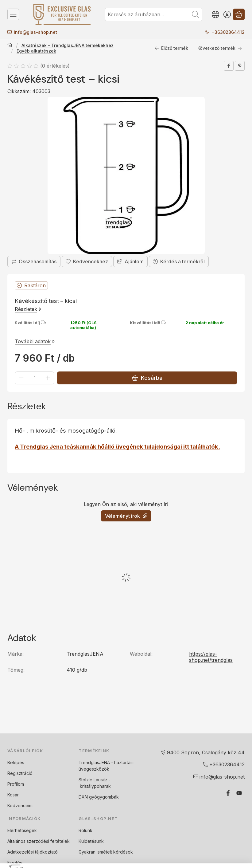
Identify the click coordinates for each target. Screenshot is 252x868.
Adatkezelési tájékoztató (33, 852)
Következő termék (220, 48)
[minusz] (21, 378)
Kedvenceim (20, 805)
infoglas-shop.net (35, 32)
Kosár (13, 795)
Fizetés (15, 863)
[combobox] (154, 14)
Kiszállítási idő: (148, 323)
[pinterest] (240, 66)
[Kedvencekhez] (87, 261)
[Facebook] (228, 793)
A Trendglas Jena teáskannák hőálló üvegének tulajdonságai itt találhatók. (117, 447)
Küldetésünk (91, 841)
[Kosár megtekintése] (239, 14)
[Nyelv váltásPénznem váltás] (215, 14)
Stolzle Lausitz (93, 780)
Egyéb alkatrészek (36, 51)
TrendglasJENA (94, 762)
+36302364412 (228, 32)
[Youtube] (239, 793)
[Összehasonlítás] (34, 261)
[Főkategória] (10, 45)
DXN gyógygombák (99, 797)
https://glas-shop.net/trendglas (211, 657)
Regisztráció (20, 773)
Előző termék (171, 48)
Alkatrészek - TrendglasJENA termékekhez (68, 45)
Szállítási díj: (30, 323)
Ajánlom (130, 261)
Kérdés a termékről (179, 261)
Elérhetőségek (22, 830)
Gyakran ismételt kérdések (106, 852)
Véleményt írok (126, 516)
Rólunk (85, 830)
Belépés (16, 762)
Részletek (28, 309)
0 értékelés (56, 66)
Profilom (16, 784)
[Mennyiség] (35, 378)
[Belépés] (227, 14)
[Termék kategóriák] (13, 14)
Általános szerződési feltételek (39, 841)
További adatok (35, 341)
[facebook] (229, 66)
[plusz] (48, 378)
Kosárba (147, 378)
